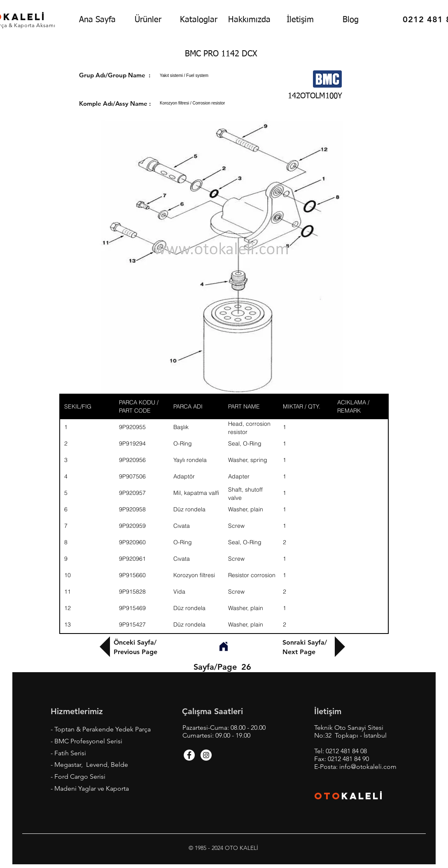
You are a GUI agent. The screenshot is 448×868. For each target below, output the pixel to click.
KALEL (363, 796)
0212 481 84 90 (348, 759)
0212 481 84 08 (346, 751)
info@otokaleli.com (368, 767)
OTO (328, 796)
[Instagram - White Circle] (206, 755)
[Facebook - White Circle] (189, 755)
